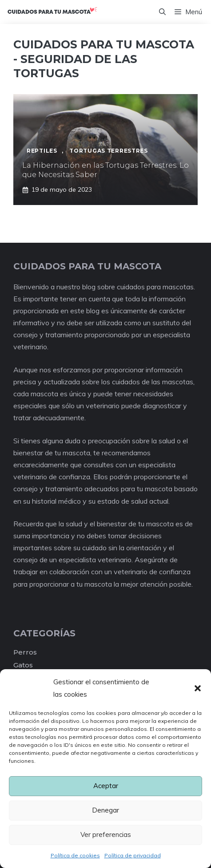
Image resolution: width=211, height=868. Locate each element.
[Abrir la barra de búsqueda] (162, 12)
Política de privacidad (133, 855)
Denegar (105, 810)
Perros (25, 652)
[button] (198, 688)
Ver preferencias (106, 834)
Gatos (23, 665)
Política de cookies (75, 855)
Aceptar (106, 786)
